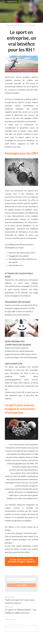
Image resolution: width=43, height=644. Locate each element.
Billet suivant (9, 607)
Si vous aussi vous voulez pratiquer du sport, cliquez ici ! (22, 562)
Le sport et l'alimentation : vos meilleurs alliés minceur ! (21, 611)
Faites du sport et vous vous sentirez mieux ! (20, 602)
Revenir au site (12, 2)
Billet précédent (10, 597)
